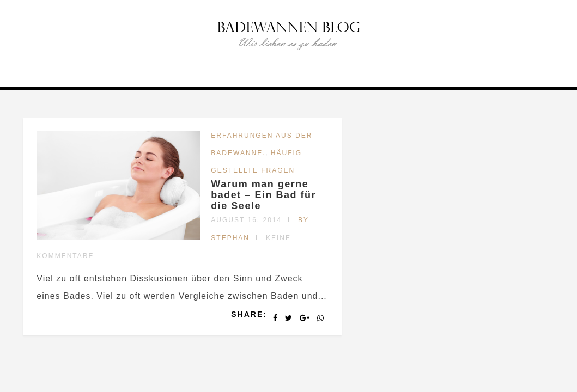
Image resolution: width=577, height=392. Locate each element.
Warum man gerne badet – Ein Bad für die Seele (263, 195)
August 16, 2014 (246, 220)
